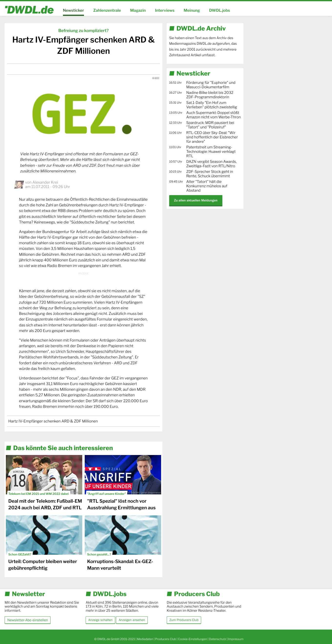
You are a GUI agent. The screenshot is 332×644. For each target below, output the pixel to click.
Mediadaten (145, 639)
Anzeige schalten (100, 620)
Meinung (192, 10)
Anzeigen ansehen (132, 620)
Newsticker (73, 10)
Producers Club (166, 639)
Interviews (165, 10)
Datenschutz (218, 639)
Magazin (138, 10)
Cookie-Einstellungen (192, 639)
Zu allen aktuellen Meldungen (196, 200)
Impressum (236, 639)
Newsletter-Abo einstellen (28, 620)
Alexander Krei (45, 182)
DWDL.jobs (220, 10)
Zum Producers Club (184, 620)
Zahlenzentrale (107, 10)
